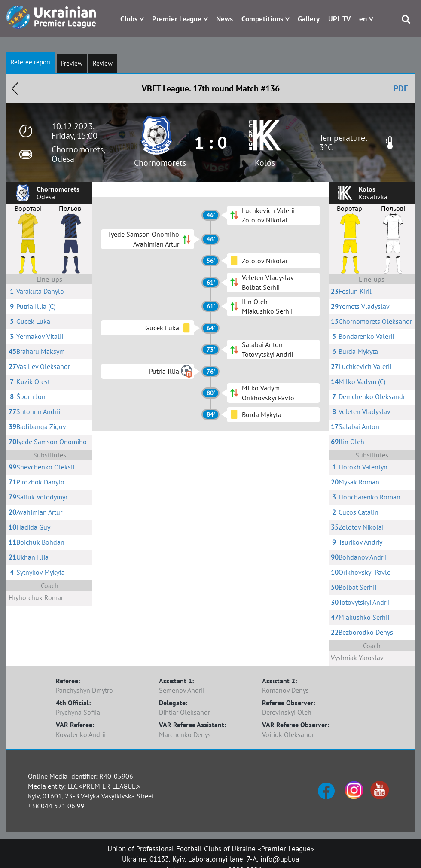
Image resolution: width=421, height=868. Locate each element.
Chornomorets (160, 163)
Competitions (262, 19)
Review (103, 63)
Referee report (31, 62)
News (224, 19)
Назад (15, 88)
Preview (72, 63)
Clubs (129, 19)
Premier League (177, 19)
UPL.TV (339, 19)
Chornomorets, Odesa (78, 154)
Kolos (265, 163)
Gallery (309, 19)
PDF (401, 88)
